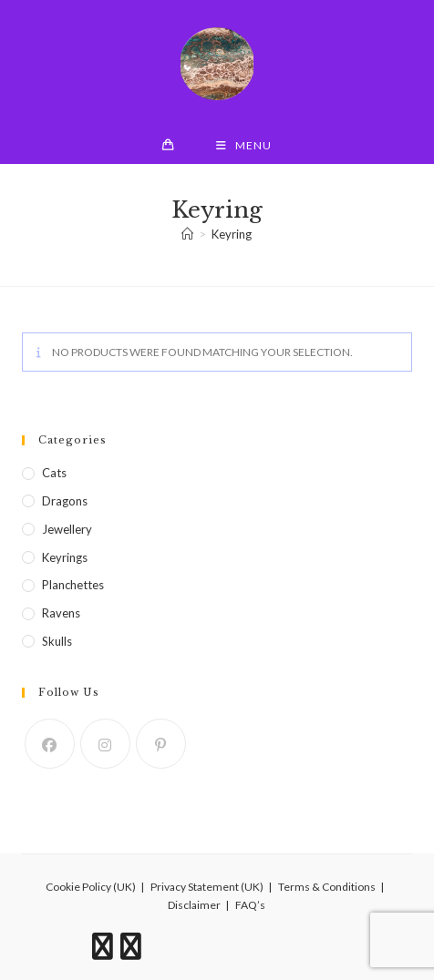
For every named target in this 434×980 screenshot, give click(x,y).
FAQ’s (250, 905)
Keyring (232, 234)
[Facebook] (50, 744)
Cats (54, 473)
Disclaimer (194, 905)
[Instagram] (105, 744)
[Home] (187, 234)
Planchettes (73, 585)
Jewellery (67, 529)
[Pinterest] (161, 744)
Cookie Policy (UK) (91, 887)
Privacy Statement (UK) (207, 887)
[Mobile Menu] (244, 146)
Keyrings (65, 557)
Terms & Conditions (327, 887)
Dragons (65, 501)
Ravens (61, 613)
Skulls (57, 641)
